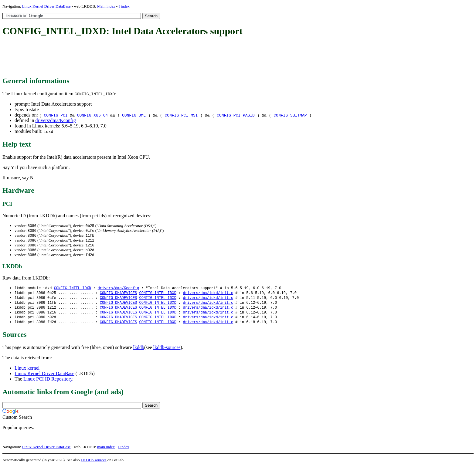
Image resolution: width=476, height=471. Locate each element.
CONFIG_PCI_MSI (181, 115)
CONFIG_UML (134, 115)
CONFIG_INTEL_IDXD (73, 290)
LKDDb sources (94, 464)
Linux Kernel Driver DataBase (46, 6)
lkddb (139, 352)
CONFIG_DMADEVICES (118, 295)
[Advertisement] (113, 57)
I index (124, 6)
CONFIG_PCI (56, 115)
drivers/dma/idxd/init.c (208, 295)
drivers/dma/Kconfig (55, 120)
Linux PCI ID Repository (48, 383)
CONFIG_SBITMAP (290, 115)
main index (106, 451)
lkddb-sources (167, 352)
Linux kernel (27, 373)
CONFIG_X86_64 (92, 115)
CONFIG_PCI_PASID (236, 115)
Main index (106, 6)
